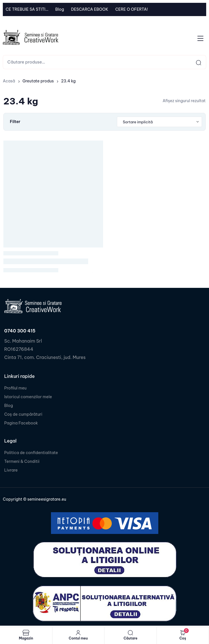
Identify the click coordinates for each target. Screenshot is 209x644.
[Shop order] (159, 122)
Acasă (9, 81)
